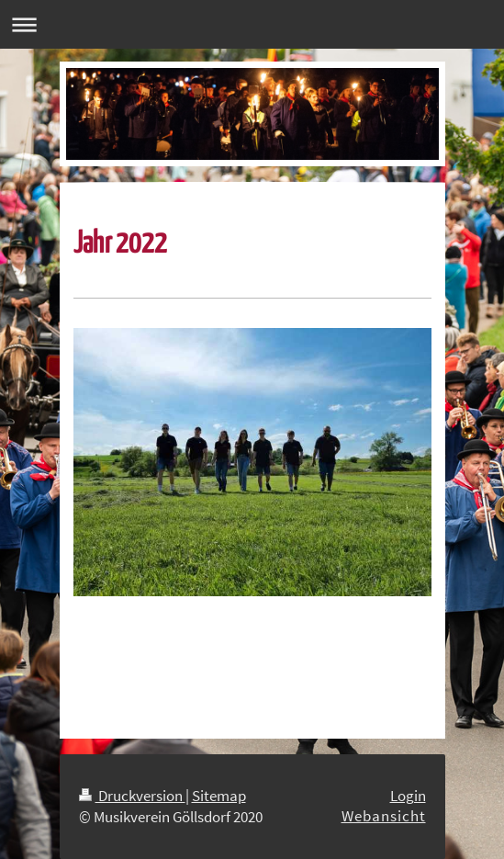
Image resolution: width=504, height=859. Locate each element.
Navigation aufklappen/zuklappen (252, 24)
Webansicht (384, 816)
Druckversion (132, 796)
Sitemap (219, 796)
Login (408, 796)
